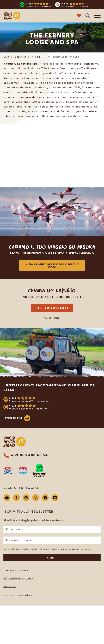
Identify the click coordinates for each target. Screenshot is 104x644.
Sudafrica (20, 57)
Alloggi (36, 57)
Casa (6, 57)
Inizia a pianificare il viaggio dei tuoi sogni (52, 266)
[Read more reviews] (54, 5)
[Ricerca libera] (88, 16)
